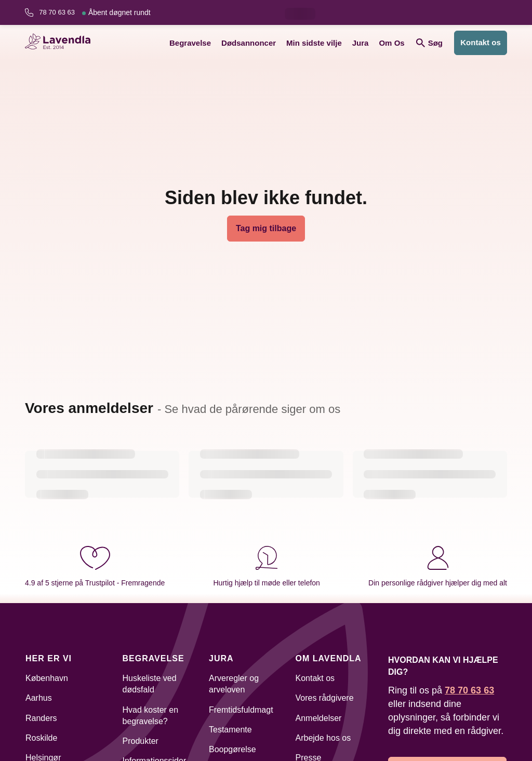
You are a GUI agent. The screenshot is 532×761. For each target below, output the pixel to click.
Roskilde (41, 738)
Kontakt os (481, 42)
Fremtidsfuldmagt (241, 710)
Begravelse (190, 43)
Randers (41, 718)
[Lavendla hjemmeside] (61, 43)
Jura (361, 43)
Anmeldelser (319, 718)
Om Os (391, 43)
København (47, 678)
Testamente (230, 730)
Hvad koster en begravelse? (151, 716)
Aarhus (39, 698)
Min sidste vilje (314, 43)
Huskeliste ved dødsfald (150, 684)
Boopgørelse (232, 749)
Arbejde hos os (323, 738)
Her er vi (49, 658)
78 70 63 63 (95, 12)
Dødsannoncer (249, 43)
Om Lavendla (329, 658)
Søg (429, 43)
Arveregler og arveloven (234, 684)
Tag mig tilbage (266, 228)
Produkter (141, 741)
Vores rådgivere (325, 698)
